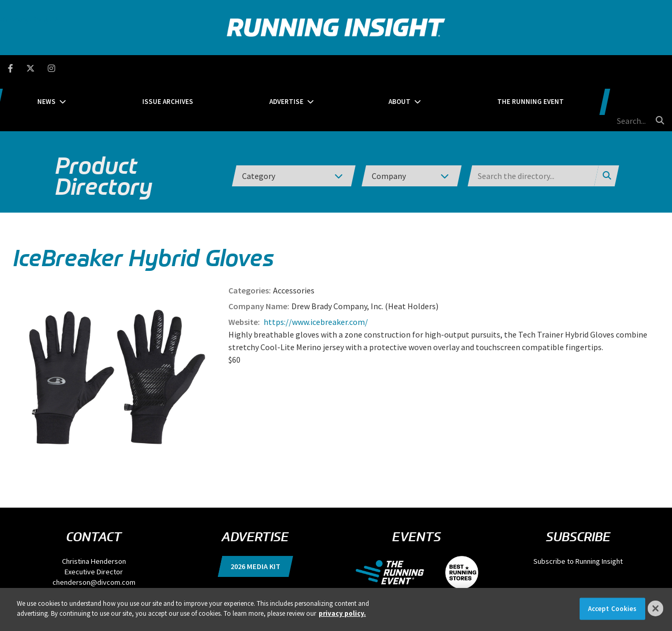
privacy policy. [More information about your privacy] (342, 613)
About (408, 68)
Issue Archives (229, 68)
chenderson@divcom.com (94, 532)
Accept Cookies (612, 609)
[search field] (608, 68)
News (134, 68)
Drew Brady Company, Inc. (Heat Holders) (365, 256)
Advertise (321, 68)
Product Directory (104, 126)
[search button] (658, 68)
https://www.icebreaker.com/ (315, 272)
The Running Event (513, 68)
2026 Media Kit (255, 517)
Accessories (294, 240)
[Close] (656, 608)
